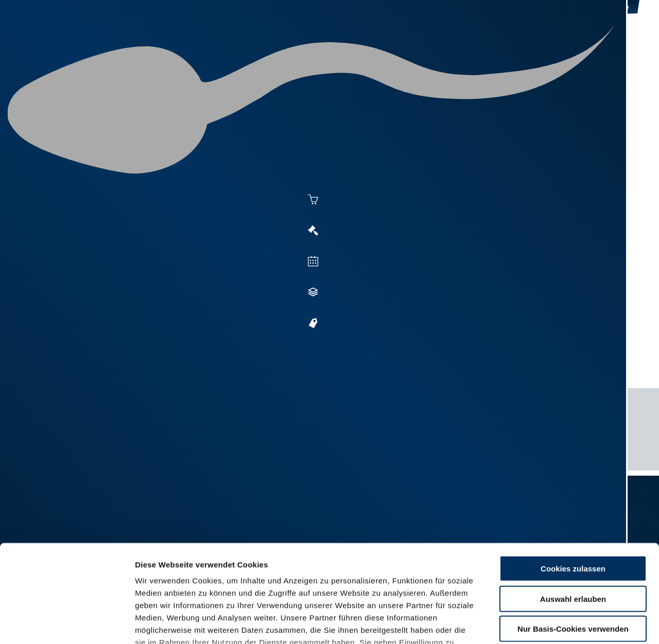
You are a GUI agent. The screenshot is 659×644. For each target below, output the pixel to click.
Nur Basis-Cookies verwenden (573, 545)
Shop (515, 47)
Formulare (565, 47)
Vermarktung (348, 47)
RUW (608, 47)
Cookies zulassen (573, 485)
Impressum (250, 584)
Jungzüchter (461, 47)
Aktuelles (224, 47)
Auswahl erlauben (573, 515)
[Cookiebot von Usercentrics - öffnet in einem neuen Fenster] (67, 624)
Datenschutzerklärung (178, 584)
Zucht (405, 47)
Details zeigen (562, 624)
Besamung (282, 47)
